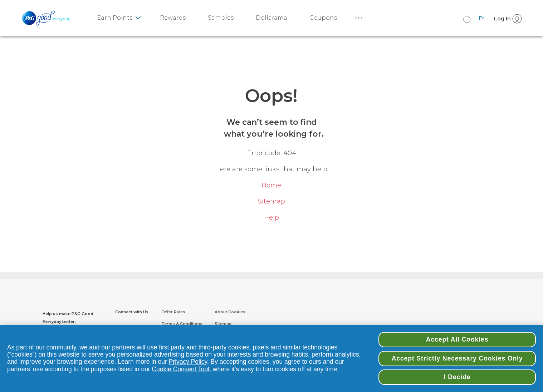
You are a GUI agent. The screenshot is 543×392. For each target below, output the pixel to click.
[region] (271, 358)
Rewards (173, 18)
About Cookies (230, 312)
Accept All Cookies (457, 339)
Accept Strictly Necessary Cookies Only (457, 358)
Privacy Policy (188, 362)
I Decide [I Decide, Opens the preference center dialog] (457, 377)
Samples (221, 18)
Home (271, 185)
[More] (361, 18)
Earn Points (115, 18)
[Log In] (506, 18)
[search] (467, 20)
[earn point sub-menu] (138, 18)
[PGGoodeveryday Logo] (48, 18)
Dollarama (271, 18)
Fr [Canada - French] (482, 18)
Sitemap (271, 201)
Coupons (323, 18)
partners (123, 347)
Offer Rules (173, 312)
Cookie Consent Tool (181, 369)
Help (271, 217)
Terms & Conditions (182, 324)
